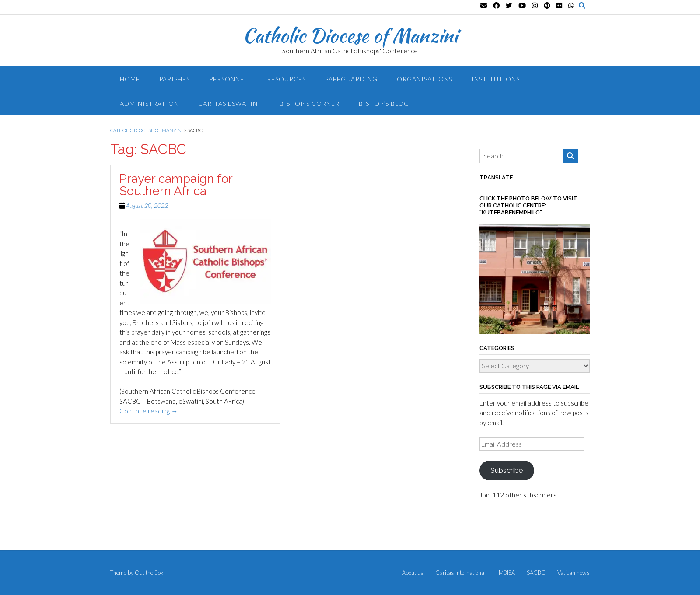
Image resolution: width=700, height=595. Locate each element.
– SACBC (534, 573)
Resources (286, 79)
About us (413, 573)
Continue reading (149, 411)
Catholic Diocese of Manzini (350, 35)
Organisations (425, 79)
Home (130, 79)
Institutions (496, 79)
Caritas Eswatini (229, 103)
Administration (149, 103)
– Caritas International (458, 573)
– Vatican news (571, 573)
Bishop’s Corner (310, 103)
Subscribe (507, 470)
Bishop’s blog (384, 103)
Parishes (175, 79)
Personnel (228, 79)
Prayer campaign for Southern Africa (176, 185)
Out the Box (149, 573)
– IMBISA (504, 573)
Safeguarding (351, 79)
